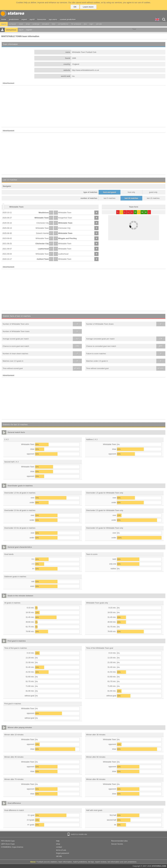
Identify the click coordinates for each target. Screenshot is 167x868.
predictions (14, 19)
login (92, 24)
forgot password (63, 853)
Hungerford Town (65, 218)
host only (131, 192)
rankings (36, 24)
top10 (32, 19)
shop (28, 24)
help (54, 24)
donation (46, 24)
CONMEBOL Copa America (12, 847)
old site (99, 24)
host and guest (110, 192)
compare (13, 24)
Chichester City (43, 223)
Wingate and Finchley (67, 238)
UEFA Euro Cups (8, 844)
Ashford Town (43, 259)
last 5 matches (110, 198)
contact (59, 847)
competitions (63, 24)
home (4, 19)
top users (53, 19)
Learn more (88, 7)
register (29, 30)
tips (85, 24)
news (21, 24)
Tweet (134, 29)
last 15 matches (153, 198)
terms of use (61, 850)
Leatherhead (43, 249)
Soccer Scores (117, 844)
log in (21, 30)
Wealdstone (44, 213)
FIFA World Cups (8, 841)
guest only (153, 192)
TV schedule (76, 24)
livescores (42, 19)
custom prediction (68, 19)
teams (4, 24)
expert (24, 19)
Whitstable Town (65, 213)
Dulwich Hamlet (42, 233)
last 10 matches (131, 198)
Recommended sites (119, 841)
